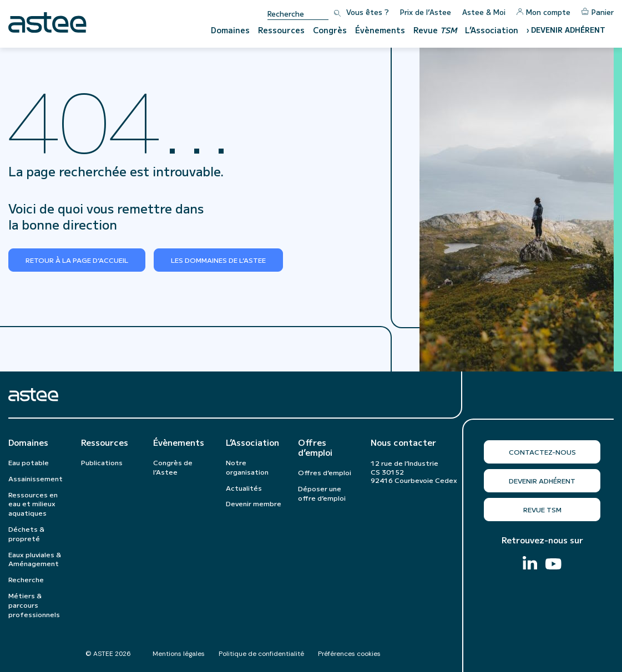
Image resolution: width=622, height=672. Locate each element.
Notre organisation (247, 467)
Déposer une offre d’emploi (322, 493)
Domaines (230, 30)
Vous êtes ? (368, 12)
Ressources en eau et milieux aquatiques (33, 504)
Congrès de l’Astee (173, 467)
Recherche (26, 579)
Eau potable (29, 462)
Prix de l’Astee (426, 12)
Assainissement (36, 478)
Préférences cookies (349, 654)
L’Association (492, 30)
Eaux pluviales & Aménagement (35, 559)
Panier (598, 12)
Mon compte (543, 12)
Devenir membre (254, 503)
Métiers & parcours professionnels (34, 605)
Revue (435, 30)
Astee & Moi (484, 12)
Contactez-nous (542, 452)
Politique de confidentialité (261, 654)
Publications (102, 462)
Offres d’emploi (315, 447)
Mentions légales (179, 654)
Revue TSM (542, 509)
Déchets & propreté (26, 533)
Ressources (281, 30)
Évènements (380, 30)
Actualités (244, 488)
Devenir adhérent (542, 480)
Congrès (330, 30)
